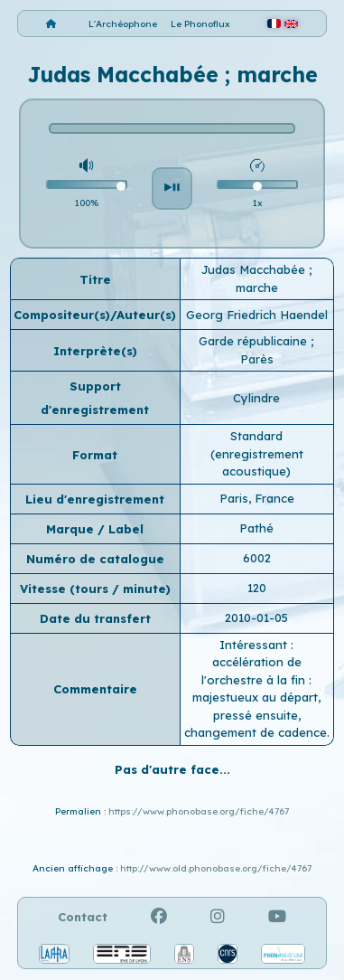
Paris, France (257, 498)
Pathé (256, 528)
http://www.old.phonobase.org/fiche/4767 (216, 868)
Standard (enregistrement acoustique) (257, 453)
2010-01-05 (256, 617)
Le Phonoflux (200, 24)
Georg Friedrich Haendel (257, 315)
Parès (257, 359)
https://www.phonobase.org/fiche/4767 (199, 811)
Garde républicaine (255, 341)
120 (257, 588)
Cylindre (256, 398)
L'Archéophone (123, 24)
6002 (257, 558)
